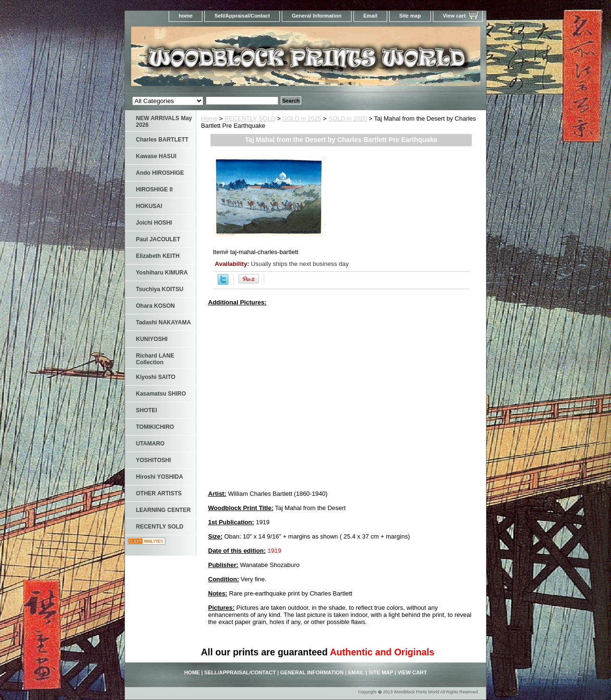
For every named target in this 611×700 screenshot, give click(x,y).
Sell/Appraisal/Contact (242, 16)
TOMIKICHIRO (155, 427)
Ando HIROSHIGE (160, 173)
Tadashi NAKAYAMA (163, 322)
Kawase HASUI (156, 156)
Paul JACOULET (158, 239)
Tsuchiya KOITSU (160, 289)
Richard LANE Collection (155, 359)
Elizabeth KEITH (158, 256)
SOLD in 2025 (302, 118)
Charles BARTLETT (162, 140)
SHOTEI (147, 410)
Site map (410, 16)
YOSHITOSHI (153, 460)
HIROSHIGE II (154, 189)
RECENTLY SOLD (250, 118)
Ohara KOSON (155, 306)
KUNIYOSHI (152, 339)
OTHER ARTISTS (159, 493)
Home (209, 118)
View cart (454, 16)
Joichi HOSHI (154, 223)
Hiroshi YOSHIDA (159, 477)
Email (370, 16)
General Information (317, 16)
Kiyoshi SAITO (156, 377)
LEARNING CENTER (163, 510)
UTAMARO (150, 444)
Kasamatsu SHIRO (161, 394)
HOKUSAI (149, 206)
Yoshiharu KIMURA (162, 273)
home (186, 16)
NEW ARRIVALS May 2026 (164, 122)
